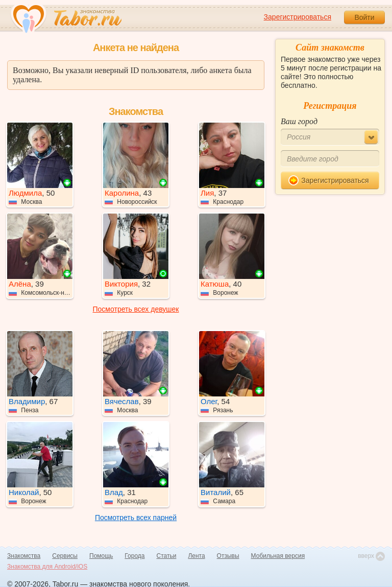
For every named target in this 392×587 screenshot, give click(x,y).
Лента (196, 556)
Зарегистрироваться (298, 17)
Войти (364, 17)
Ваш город (299, 121)
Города (134, 556)
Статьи (167, 556)
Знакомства (24, 556)
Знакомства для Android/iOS (47, 567)
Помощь (101, 556)
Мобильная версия (278, 556)
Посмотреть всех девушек (136, 309)
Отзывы (228, 556)
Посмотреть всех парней (136, 518)
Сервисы (65, 556)
